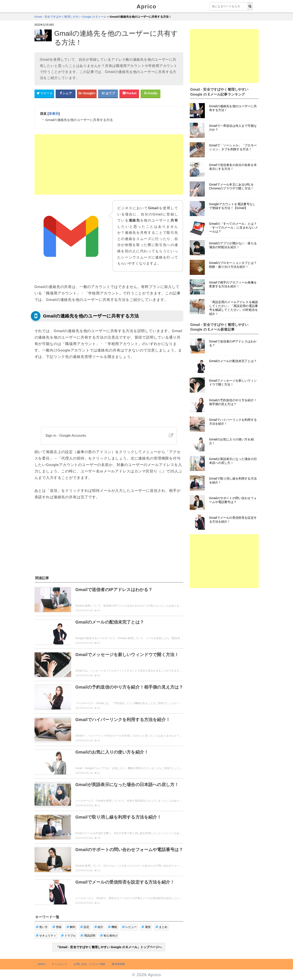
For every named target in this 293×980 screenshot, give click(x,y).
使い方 (42, 927)
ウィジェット (59, 964)
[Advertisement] (109, 164)
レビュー (129, 927)
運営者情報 (118, 964)
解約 (71, 927)
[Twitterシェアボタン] (44, 93)
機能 (113, 927)
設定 (85, 927)
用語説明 (88, 936)
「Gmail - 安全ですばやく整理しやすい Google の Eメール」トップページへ (109, 947)
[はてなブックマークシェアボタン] (108, 93)
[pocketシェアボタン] (129, 93)
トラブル (68, 936)
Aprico (147, 6)
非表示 (54, 114)
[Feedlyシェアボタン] (150, 93)
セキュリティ (46, 936)
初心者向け (109, 936)
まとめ (161, 927)
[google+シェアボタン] (87, 93)
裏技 (146, 927)
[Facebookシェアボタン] (66, 93)
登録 (57, 927)
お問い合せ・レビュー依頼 (89, 964)
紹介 (99, 927)
